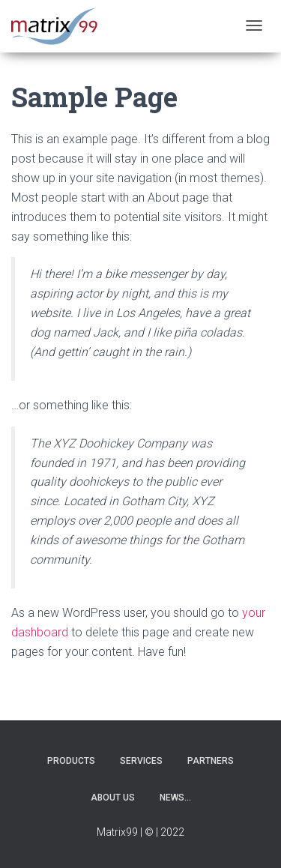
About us (113, 798)
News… (175, 798)
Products (71, 761)
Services (141, 761)
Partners (211, 761)
